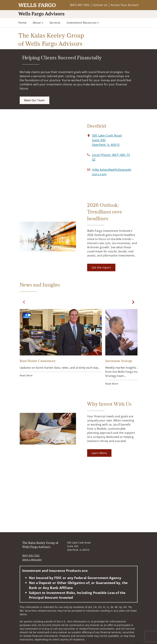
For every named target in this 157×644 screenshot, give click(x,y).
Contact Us (100, 5)
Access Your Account (125, 5)
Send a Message (32, 560)
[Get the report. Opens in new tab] (101, 267)
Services (55, 23)
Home (22, 23)
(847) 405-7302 (80, 5)
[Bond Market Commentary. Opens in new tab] (61, 344)
